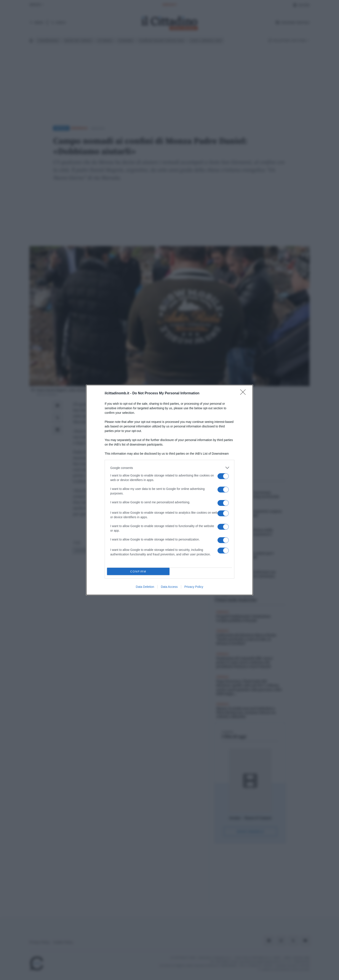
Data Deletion (145, 587)
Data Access (169, 587)
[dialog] (169, 490)
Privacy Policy (194, 587)
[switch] (223, 476)
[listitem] (169, 468)
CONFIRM (138, 572)
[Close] (244, 393)
